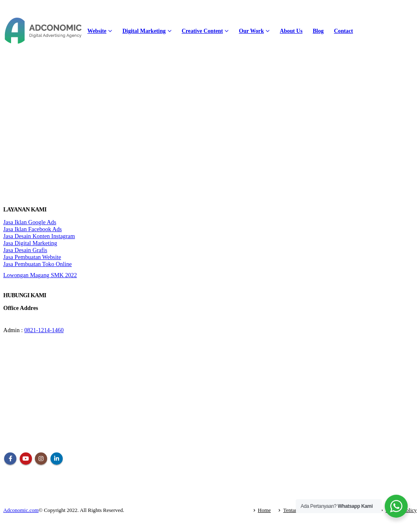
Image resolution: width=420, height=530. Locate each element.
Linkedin (57, 459)
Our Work (251, 31)
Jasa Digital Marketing (30, 243)
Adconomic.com (21, 510)
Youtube (26, 459)
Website (97, 31)
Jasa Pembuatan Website (32, 257)
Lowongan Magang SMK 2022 (40, 275)
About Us (291, 31)
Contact (343, 31)
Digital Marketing (144, 31)
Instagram (41, 459)
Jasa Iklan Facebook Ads (33, 229)
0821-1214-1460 (44, 330)
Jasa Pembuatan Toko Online (38, 264)
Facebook (10, 459)
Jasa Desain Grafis (25, 250)
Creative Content (202, 31)
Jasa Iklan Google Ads (30, 222)
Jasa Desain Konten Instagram (39, 236)
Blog (318, 31)
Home (265, 510)
